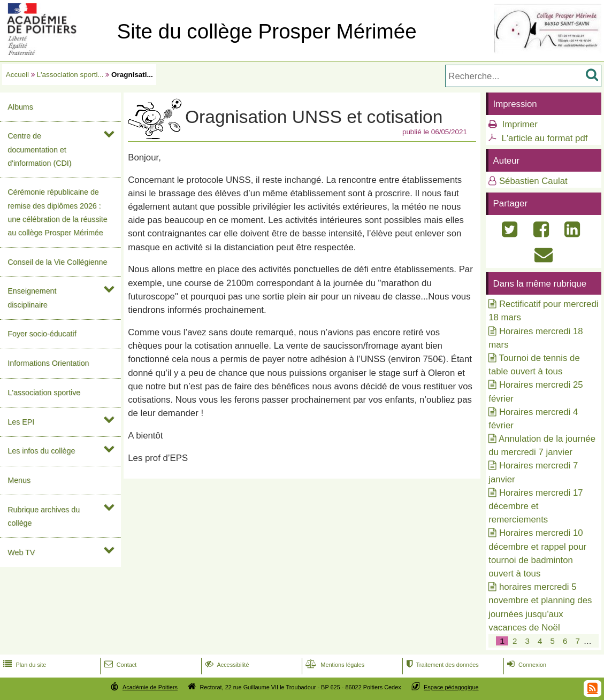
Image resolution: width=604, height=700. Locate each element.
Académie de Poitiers (150, 687)
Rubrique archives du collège (44, 516)
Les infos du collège (41, 451)
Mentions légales (334, 665)
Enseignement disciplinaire (32, 298)
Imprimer (520, 124)
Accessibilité (226, 665)
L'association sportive (44, 393)
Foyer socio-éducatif (42, 334)
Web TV (21, 552)
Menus (19, 480)
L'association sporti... (70, 75)
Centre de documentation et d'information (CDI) (39, 149)
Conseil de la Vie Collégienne (57, 262)
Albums (20, 107)
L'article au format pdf (545, 138)
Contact (120, 665)
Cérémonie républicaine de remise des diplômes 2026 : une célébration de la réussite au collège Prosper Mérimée (57, 212)
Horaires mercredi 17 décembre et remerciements (536, 506)
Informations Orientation (48, 363)
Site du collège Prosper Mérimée (266, 31)
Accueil (17, 75)
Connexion (526, 665)
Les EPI (21, 422)
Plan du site (24, 665)
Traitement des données (441, 665)
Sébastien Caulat (533, 181)
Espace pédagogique (451, 687)
